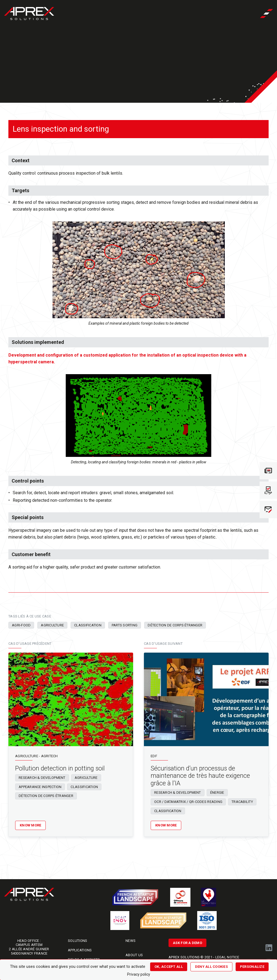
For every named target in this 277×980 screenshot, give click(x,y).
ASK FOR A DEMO (187, 943)
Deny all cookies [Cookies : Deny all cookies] (211, 967)
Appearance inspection (40, 787)
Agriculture (52, 625)
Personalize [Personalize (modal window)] (252, 967)
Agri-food (21, 625)
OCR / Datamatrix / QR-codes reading (188, 802)
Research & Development (42, 778)
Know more (30, 825)
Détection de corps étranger (175, 625)
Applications (80, 950)
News (131, 941)
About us (134, 955)
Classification (88, 625)
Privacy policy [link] (139, 974)
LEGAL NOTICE (227, 957)
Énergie (217, 793)
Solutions (78, 941)
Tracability (242, 802)
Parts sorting (125, 625)
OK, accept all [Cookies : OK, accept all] (169, 967)
